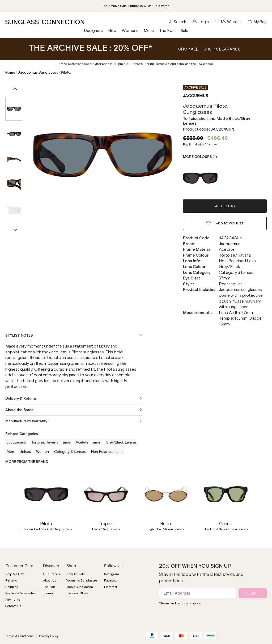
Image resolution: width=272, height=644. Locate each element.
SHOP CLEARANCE (222, 49)
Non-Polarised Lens (107, 451)
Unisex (25, 451)
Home (10, 72)
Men (10, 451)
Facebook (111, 580)
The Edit (167, 31)
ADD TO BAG (225, 206)
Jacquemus (196, 96)
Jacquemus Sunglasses (38, 72)
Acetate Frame (88, 442)
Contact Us (13, 606)
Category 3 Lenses (70, 451)
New (112, 31)
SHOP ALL (188, 49)
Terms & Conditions (19, 636)
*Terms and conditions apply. (180, 603)
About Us (50, 580)
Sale (184, 31)
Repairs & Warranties (21, 593)
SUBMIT (253, 593)
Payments (13, 600)
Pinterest (111, 587)
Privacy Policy (49, 636)
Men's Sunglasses (80, 587)
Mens (149, 31)
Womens (130, 31)
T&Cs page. (205, 64)
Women (42, 451)
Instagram (112, 574)
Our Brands (51, 574)
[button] (8, 506)
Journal (48, 593)
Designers (93, 31)
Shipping (12, 587)
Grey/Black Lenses (121, 442)
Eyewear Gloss (77, 593)
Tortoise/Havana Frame (51, 442)
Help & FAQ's (15, 574)
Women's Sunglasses (82, 580)
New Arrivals (75, 574)
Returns (11, 580)
